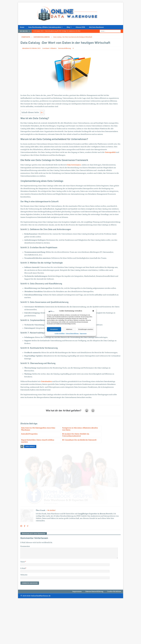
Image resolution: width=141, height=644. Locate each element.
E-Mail (23, 612)
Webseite (24, 618)
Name (23, 605)
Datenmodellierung (65, 48)
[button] (93, 311)
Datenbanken (46, 381)
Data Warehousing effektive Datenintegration (45, 27)
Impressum (83, 333)
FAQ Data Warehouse (96, 27)
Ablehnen (69, 329)
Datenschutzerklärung (72, 333)
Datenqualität (110, 152)
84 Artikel (51, 554)
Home (22, 27)
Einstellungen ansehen (86, 329)
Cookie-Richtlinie (60, 333)
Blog (68, 27)
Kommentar (25, 590)
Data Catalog (30, 446)
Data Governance (74, 165)
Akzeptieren (54, 329)
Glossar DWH (80, 27)
